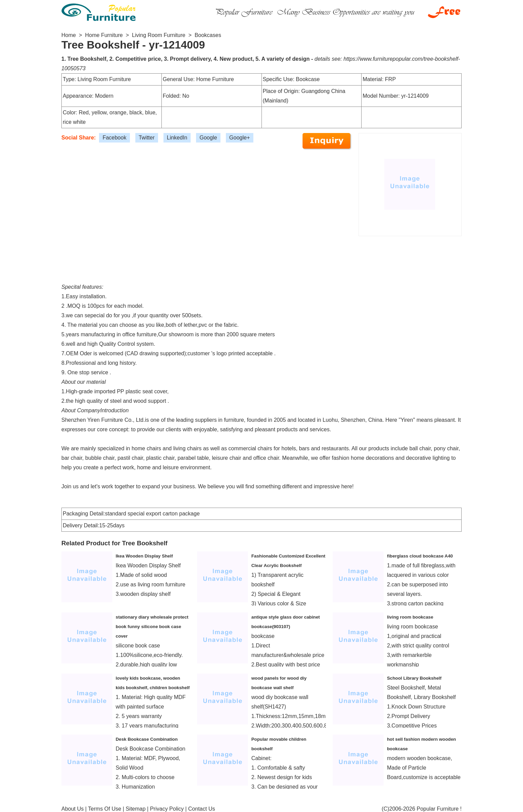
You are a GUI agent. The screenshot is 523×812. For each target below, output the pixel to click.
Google (208, 138)
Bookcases (208, 35)
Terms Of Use (105, 809)
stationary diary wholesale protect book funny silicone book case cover (152, 627)
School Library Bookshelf (414, 678)
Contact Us (202, 809)
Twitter (147, 138)
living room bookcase (410, 617)
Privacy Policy (167, 809)
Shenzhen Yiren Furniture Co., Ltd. (103, 420)
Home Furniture (104, 35)
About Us (73, 809)
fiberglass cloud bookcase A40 (420, 556)
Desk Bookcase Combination (147, 739)
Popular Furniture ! (439, 809)
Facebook (114, 138)
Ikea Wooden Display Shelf (144, 556)
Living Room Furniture (159, 35)
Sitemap (135, 809)
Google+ (240, 138)
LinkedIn (177, 138)
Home (69, 35)
